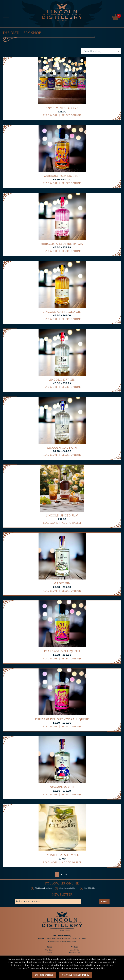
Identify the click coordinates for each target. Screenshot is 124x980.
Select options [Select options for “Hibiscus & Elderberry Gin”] (72, 251)
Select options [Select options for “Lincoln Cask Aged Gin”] (72, 319)
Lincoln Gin (75, 950)
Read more (50, 116)
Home (49, 947)
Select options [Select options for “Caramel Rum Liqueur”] (72, 183)
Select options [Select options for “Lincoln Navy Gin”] (72, 455)
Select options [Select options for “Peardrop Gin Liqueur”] (72, 659)
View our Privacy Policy (76, 975)
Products (75, 947)
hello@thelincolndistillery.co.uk (63, 942)
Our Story (49, 950)
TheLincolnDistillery (41, 889)
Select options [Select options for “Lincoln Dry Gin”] (72, 387)
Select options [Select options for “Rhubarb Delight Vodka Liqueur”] (72, 727)
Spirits (49, 953)
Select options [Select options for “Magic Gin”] (72, 591)
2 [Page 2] (61, 874)
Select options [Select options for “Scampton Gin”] (72, 795)
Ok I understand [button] (44, 975)
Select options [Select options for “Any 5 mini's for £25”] (72, 116)
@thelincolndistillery (66, 889)
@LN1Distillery (88, 889)
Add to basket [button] (72, 523)
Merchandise (75, 953)
